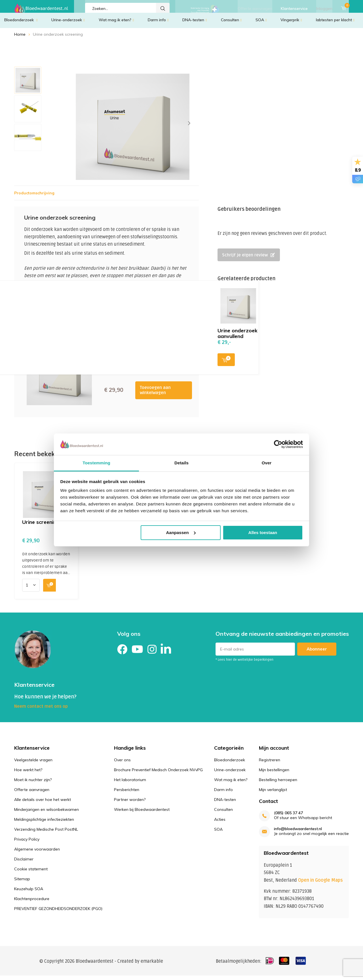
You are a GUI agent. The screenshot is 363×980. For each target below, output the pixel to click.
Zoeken (163, 8)
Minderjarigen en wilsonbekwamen (47, 813)
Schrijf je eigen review (248, 259)
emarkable (152, 966)
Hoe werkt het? (28, 774)
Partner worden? (130, 803)
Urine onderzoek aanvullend (238, 338)
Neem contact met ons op (41, 711)
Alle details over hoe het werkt (43, 803)
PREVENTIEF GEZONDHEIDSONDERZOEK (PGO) (58, 913)
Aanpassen (181, 532)
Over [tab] (267, 463)
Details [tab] (181, 463)
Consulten (231, 24)
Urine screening (41, 526)
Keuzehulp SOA (29, 893)
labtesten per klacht (335, 24)
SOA (261, 24)
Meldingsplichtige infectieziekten (44, 823)
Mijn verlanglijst (273, 794)
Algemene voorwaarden (37, 853)
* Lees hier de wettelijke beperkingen (244, 664)
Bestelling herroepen (278, 784)
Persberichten (127, 794)
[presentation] (189, 127)
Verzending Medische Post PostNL (46, 833)
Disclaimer (24, 863)
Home (20, 39)
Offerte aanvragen (255, 8)
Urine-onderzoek (68, 24)
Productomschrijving (34, 197)
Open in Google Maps (320, 885)
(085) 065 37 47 (288, 817)
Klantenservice (294, 8)
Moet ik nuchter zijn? (33, 784)
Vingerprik (291, 24)
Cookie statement (31, 873)
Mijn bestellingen (274, 774)
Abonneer (317, 653)
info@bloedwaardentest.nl (298, 833)
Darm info (158, 24)
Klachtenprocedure (32, 903)
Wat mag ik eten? (116, 24)
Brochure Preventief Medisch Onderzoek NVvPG (158, 774)
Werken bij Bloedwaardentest (142, 813)
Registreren (270, 764)
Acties (220, 823)
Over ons (122, 764)
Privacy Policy (27, 843)
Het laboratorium (130, 784)
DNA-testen (195, 24)
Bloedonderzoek (21, 24)
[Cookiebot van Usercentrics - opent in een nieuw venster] (278, 444)
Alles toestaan (263, 532)
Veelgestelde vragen (33, 764)
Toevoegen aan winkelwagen (155, 394)
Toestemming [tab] (96, 463)
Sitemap (22, 883)
